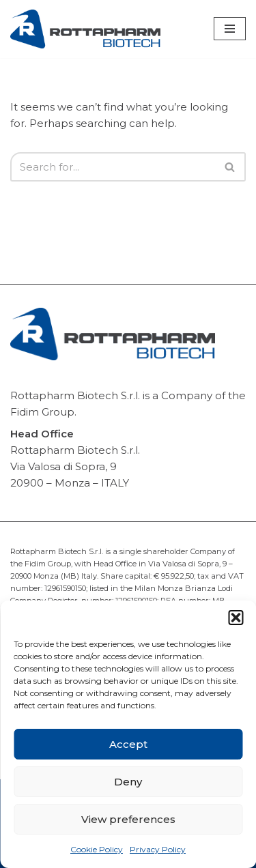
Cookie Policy (97, 849)
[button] (236, 618)
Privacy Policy (158, 849)
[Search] (113, 167)
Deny (128, 782)
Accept (128, 744)
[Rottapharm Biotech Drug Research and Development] (85, 29)
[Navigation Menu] (230, 29)
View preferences (128, 819)
